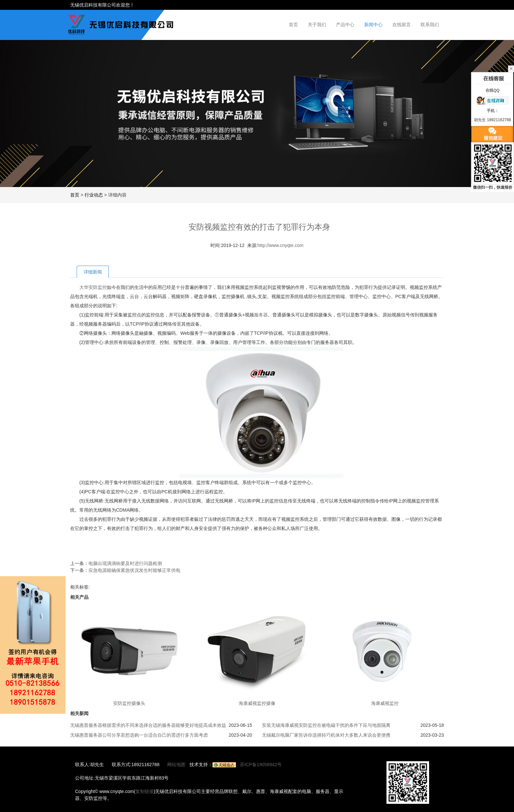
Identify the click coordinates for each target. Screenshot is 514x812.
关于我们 (317, 25)
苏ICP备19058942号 (261, 765)
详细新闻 (93, 272)
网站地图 (176, 765)
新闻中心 (373, 25)
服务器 (261, 315)
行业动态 (94, 195)
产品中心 (345, 25)
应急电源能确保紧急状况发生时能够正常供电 (134, 570)
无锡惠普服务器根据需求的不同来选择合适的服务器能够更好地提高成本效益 (148, 725)
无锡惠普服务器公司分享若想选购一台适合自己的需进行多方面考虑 (139, 735)
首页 (293, 25)
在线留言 (402, 25)
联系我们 (430, 25)
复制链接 (145, 791)
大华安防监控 (93, 287)
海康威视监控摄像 (257, 703)
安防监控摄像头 (129, 703)
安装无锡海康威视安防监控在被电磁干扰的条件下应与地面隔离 (326, 725)
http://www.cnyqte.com (281, 245)
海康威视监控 (385, 703)
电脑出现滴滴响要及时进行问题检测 (125, 563)
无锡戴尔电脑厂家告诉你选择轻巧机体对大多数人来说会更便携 (326, 735)
